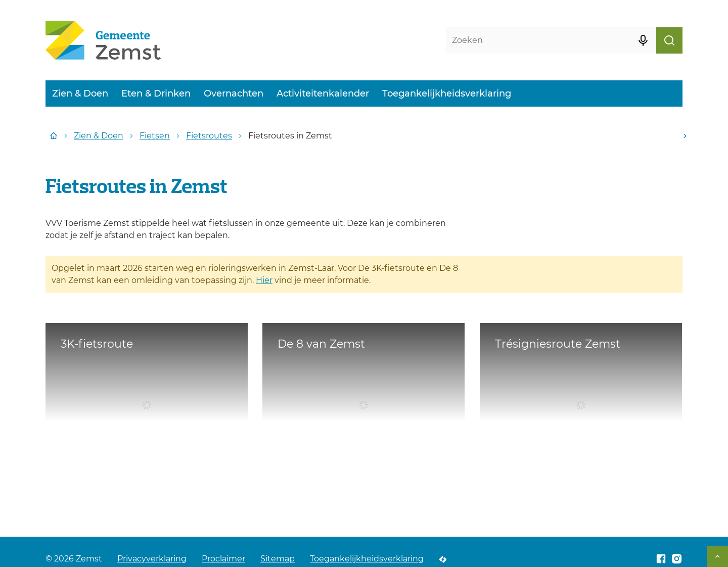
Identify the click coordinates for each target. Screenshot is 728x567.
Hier (264, 280)
